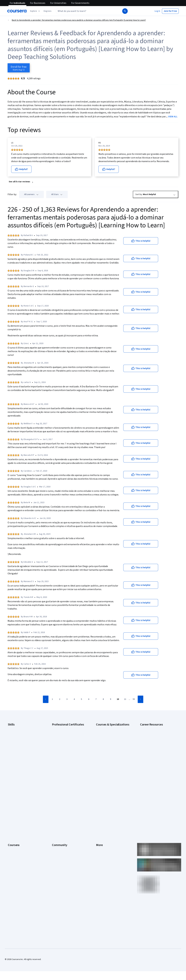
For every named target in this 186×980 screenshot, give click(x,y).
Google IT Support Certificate (65, 742)
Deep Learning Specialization (109, 746)
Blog (54, 809)
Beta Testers (58, 805)
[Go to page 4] (74, 699)
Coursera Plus (14, 818)
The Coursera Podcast (62, 814)
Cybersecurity (14, 737)
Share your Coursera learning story (24, 864)
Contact (100, 823)
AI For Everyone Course (107, 737)
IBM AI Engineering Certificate (65, 759)
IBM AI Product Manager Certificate (68, 763)
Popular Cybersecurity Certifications (157, 775)
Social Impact (14, 855)
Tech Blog (56, 818)
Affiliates (100, 837)
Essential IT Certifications (152, 752)
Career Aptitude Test (150, 728)
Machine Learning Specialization (110, 760)
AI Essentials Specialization (108, 728)
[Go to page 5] (81, 699)
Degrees (12, 832)
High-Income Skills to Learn (152, 762)
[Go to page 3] (67, 699)
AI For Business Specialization (110, 733)
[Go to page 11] (125, 699)
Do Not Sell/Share (104, 846)
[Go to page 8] (103, 699)
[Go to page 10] (118, 699)
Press (99, 796)
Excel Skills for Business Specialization (113, 751)
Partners (56, 800)
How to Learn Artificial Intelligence (155, 766)
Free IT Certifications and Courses (156, 757)
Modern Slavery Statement (108, 841)
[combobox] (89, 11)
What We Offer (14, 800)
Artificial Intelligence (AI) (19, 733)
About (11, 796)
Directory (100, 832)
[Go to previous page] (46, 699)
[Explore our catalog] (35, 11)
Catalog (11, 814)
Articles (100, 827)
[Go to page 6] (89, 699)
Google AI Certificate (61, 728)
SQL (10, 769)
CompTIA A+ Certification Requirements (151, 739)
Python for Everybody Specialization (113, 772)
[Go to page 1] (52, 699)
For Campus (13, 846)
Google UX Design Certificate (65, 754)
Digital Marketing (15, 746)
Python (11, 765)
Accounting (13, 728)
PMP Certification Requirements (155, 771)
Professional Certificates (19, 823)
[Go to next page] (140, 699)
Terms (99, 805)
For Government (15, 841)
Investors (100, 800)
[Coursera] (17, 11)
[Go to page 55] (134, 699)
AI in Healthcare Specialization (110, 742)
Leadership (13, 805)
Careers (12, 809)
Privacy (99, 809)
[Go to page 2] (60, 699)
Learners (56, 796)
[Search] (125, 11)
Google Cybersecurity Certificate (67, 733)
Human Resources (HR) (18, 751)
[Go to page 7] (96, 699)
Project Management (17, 760)
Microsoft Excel (15, 756)
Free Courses (14, 859)
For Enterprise (14, 837)
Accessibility (102, 818)
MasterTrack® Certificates (20, 827)
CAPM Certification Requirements (155, 733)
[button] (48, 11)
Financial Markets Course (107, 756)
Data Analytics (14, 742)
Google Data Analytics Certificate (67, 737)
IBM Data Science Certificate (65, 768)
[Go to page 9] (111, 699)
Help (98, 814)
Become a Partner (16, 850)
